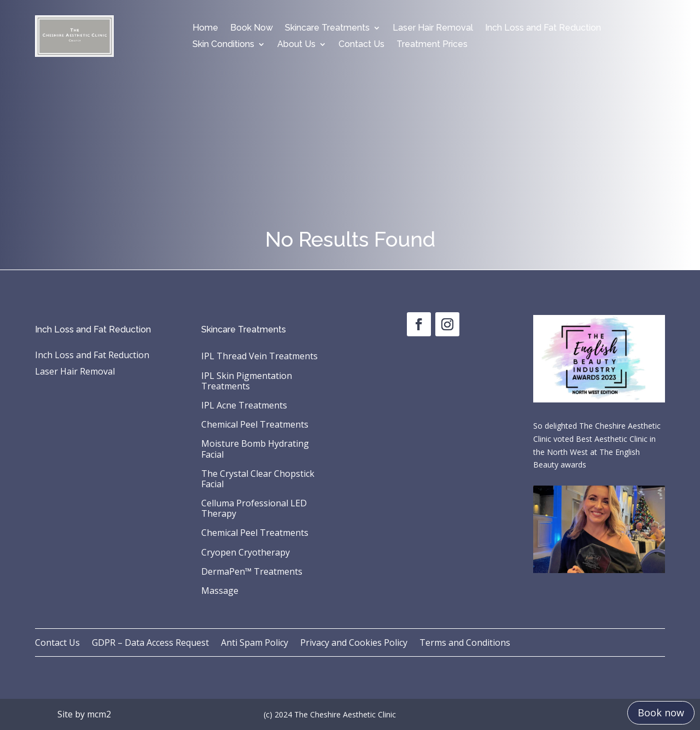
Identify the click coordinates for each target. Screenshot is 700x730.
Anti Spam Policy (255, 644)
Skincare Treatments (327, 28)
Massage (220, 591)
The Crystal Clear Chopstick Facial (258, 479)
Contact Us (361, 45)
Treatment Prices (432, 45)
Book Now (252, 28)
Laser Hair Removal (433, 28)
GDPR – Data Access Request (150, 644)
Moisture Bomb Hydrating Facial (255, 449)
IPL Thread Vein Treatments (259, 357)
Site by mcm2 (84, 714)
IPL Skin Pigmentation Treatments (247, 381)
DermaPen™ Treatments (252, 572)
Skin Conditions (223, 45)
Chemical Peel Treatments (255, 425)
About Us (296, 45)
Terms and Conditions (465, 644)
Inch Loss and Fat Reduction (543, 28)
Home (205, 28)
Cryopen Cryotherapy (246, 553)
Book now (661, 713)
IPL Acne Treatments (244, 406)
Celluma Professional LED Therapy (254, 509)
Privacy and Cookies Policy (354, 644)
